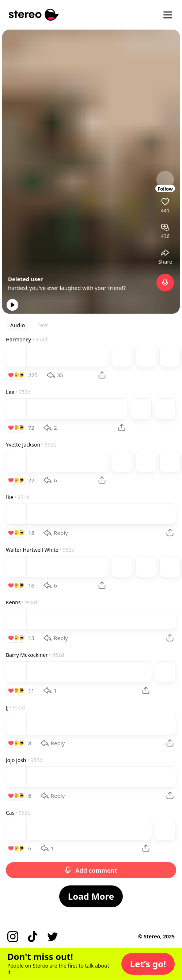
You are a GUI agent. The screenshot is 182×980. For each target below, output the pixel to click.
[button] (148, 964)
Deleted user (25, 279)
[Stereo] (34, 15)
